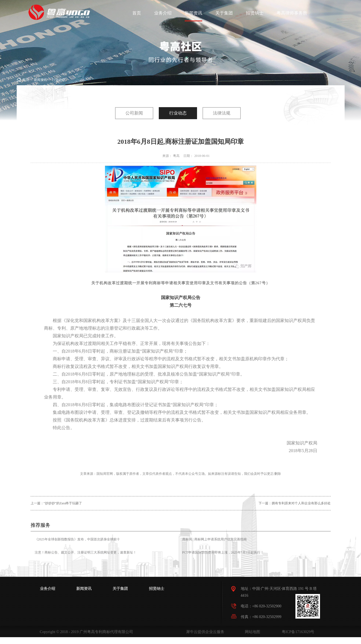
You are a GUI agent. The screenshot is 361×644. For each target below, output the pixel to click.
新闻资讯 (40, 80)
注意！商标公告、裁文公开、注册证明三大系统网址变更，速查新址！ (86, 552)
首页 (137, 13)
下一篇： (295, 503)
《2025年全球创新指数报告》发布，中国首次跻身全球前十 (77, 539)
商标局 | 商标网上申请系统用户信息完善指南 (215, 539)
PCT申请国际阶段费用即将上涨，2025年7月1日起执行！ (223, 552)
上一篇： (56, 503)
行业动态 (58, 80)
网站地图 (252, 632)
